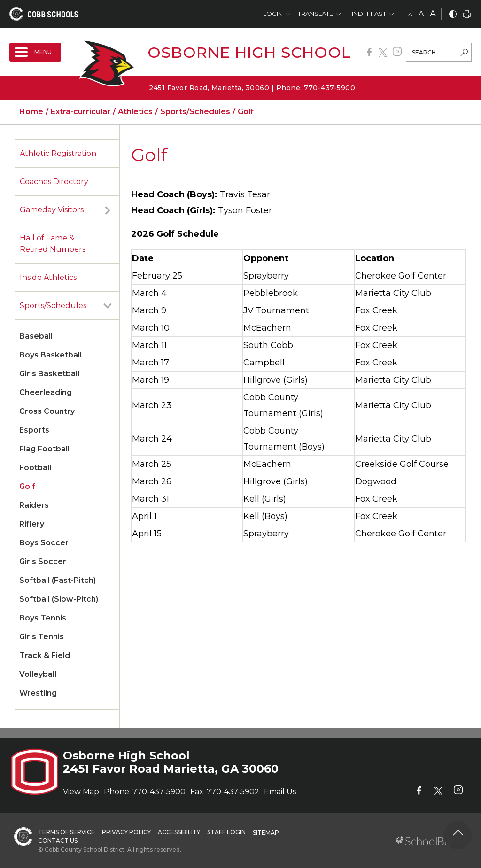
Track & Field (45, 655)
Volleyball (38, 674)
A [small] (410, 14)
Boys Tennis (43, 618)
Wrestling (38, 693)
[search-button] (464, 54)
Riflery (32, 524)
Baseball (36, 336)
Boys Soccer (44, 543)
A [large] (433, 14)
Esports (34, 430)
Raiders (34, 505)
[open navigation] (35, 52)
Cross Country (47, 411)
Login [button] (273, 14)
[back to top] (458, 835)
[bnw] (453, 15)
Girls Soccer (43, 562)
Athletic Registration (58, 153)
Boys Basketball (50, 355)
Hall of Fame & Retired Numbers (53, 244)
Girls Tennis (42, 637)
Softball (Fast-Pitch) (58, 580)
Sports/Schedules (53, 306)
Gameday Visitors (52, 210)
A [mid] (421, 14)
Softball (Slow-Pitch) (59, 599)
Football (35, 468)
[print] (467, 15)
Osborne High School (249, 52)
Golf (27, 486)
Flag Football (44, 449)
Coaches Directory (54, 182)
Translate (315, 14)
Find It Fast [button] (367, 14)
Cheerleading (46, 392)
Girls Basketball (49, 374)
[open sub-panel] (108, 210)
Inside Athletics (48, 277)
